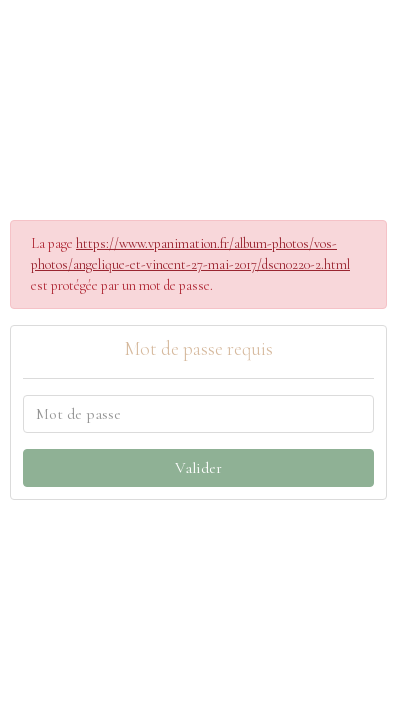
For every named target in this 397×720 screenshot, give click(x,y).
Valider (198, 468)
